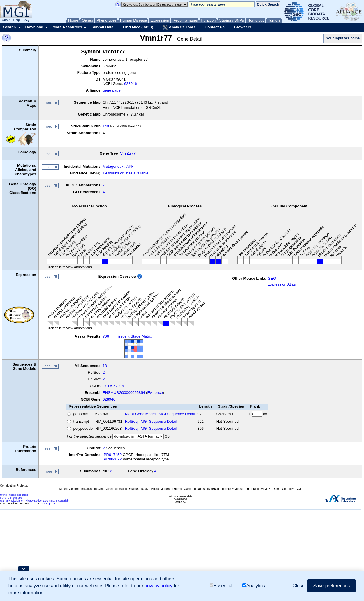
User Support (47, 504)
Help (16, 20)
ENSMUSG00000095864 (124, 393)
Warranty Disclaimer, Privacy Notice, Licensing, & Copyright (35, 501)
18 (105, 366)
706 (106, 336)
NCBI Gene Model (140, 414)
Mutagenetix (113, 166)
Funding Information (12, 498)
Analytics (254, 586)
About (6, 20)
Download (34, 27)
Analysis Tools (179, 27)
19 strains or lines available (125, 173)
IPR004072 (112, 459)
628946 (130, 84)
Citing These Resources (14, 495)
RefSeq (131, 421)
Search (9, 27)
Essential (221, 586)
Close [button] (299, 586)
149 (106, 126)
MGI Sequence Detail (177, 414)
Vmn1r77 (128, 153)
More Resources (67, 27)
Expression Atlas (282, 284)
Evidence (155, 393)
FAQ (26, 20)
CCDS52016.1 (115, 386)
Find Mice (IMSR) (138, 27)
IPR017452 (112, 455)
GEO (272, 278)
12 (110, 471)
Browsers (243, 27)
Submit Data (103, 27)
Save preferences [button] (332, 586)
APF (130, 166)
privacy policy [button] (159, 586)
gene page (111, 90)
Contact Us (215, 27)
